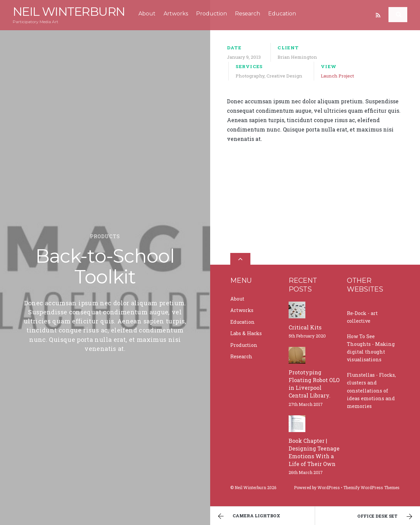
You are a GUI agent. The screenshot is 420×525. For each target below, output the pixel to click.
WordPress (329, 487)
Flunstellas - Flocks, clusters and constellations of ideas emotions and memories (371, 390)
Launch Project (337, 76)
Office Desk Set (386, 517)
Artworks (176, 14)
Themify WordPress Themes (371, 487)
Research (248, 14)
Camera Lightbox (248, 516)
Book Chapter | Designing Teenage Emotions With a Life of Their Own (314, 452)
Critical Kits (305, 327)
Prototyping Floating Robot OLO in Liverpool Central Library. (314, 384)
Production (212, 14)
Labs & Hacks (246, 333)
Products (105, 236)
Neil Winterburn (250, 487)
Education (282, 14)
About (147, 14)
